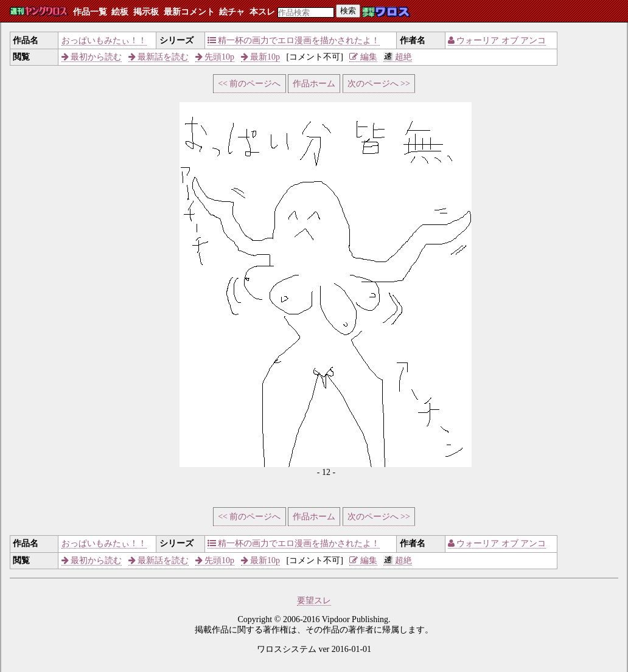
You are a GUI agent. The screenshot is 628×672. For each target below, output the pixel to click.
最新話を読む (159, 57)
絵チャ (232, 12)
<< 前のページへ (249, 84)
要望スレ (314, 601)
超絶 (398, 57)
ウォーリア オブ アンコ (497, 40)
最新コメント (189, 12)
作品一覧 (90, 12)
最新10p (261, 57)
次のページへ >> (379, 84)
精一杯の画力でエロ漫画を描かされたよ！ (294, 40)
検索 (348, 11)
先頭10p (215, 57)
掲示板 (146, 12)
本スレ (262, 12)
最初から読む (92, 57)
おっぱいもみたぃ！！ (104, 40)
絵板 (120, 12)
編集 (363, 57)
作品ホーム (314, 84)
